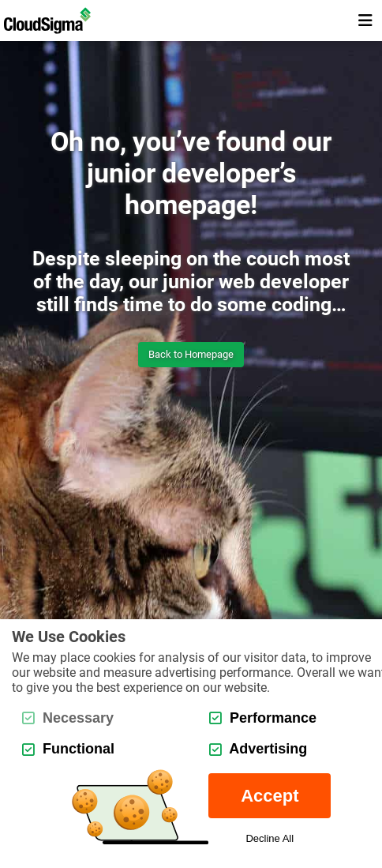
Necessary (68, 718)
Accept (270, 796)
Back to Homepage (191, 354)
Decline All (270, 838)
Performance (263, 718)
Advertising (258, 749)
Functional (68, 749)
